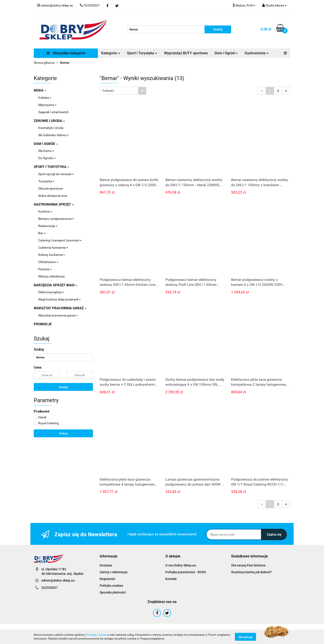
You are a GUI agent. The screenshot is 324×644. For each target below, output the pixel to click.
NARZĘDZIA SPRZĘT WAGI (55, 285)
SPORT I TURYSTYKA (51, 167)
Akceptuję (245, 637)
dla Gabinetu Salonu (54, 135)
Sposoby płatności (113, 592)
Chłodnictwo (48, 262)
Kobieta (45, 98)
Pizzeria (45, 269)
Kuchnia (45, 211)
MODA (40, 90)
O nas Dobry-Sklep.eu (181, 565)
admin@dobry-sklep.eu (58, 580)
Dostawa (106, 565)
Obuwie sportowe (51, 188)
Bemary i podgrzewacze (56, 219)
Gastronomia (257, 53)
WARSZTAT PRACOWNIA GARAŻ (60, 308)
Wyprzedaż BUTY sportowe (186, 53)
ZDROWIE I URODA (49, 121)
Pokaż (63, 433)
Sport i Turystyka (142, 53)
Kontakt (171, 579)
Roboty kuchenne (52, 255)
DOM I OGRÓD (46, 144)
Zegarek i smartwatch (53, 112)
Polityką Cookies (97, 635)
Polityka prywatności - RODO (186, 572)
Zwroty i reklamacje (114, 572)
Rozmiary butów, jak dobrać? (252, 572)
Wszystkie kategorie (66, 53)
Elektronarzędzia (51, 292)
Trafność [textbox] (108, 91)
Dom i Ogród (226, 53)
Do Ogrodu (47, 158)
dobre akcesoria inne (53, 196)
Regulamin (107, 579)
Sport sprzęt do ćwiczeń (56, 174)
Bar (42, 233)
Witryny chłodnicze (51, 276)
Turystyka (46, 181)
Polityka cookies (111, 586)
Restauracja (48, 226)
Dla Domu (46, 151)
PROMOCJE (43, 324)
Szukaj (63, 387)
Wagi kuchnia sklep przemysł (60, 299)
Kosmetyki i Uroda (51, 128)
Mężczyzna (47, 105)
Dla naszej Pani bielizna (248, 565)
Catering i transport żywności (60, 240)
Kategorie (111, 53)
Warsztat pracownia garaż (58, 315)
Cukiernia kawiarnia (53, 248)
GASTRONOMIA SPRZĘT (54, 204)
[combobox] (123, 91)
